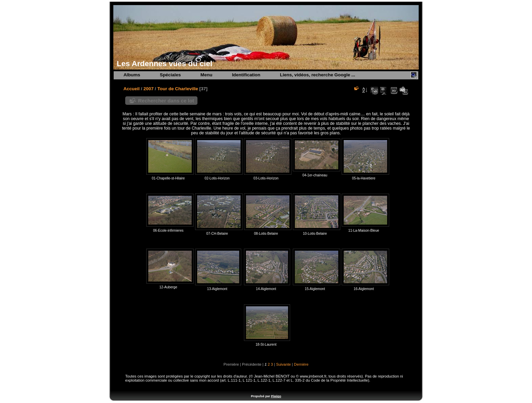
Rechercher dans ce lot (166, 101)
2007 (149, 89)
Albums (132, 75)
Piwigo (276, 396)
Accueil (132, 89)
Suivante (284, 364)
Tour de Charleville (178, 89)
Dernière (301, 364)
